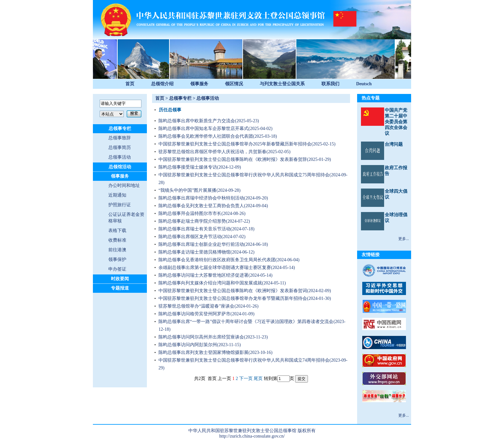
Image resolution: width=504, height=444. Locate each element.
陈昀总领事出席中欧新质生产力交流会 (197, 121)
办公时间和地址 (124, 185)
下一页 (246, 379)
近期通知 (117, 195)
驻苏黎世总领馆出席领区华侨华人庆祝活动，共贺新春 (212, 152)
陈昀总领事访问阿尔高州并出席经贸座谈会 (201, 337)
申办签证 (117, 269)
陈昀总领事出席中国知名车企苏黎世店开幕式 (203, 129)
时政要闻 (120, 279)
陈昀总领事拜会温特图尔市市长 (190, 213)
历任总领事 (170, 110)
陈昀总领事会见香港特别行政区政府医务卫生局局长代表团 (217, 260)
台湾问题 (394, 144)
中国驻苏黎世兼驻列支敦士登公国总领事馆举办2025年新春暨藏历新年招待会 (235, 144)
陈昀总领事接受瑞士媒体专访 (188, 167)
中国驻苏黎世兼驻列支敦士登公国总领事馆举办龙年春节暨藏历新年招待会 (233, 298)
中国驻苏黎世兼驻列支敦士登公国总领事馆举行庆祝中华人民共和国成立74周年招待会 (244, 360)
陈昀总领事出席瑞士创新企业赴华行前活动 (201, 244)
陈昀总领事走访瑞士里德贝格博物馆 (194, 252)
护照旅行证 (120, 205)
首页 (130, 84)
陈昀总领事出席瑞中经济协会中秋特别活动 (201, 198)
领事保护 (117, 259)
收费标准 (117, 240)
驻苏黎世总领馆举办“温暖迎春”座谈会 (196, 306)
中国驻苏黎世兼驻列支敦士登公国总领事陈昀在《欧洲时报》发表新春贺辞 (233, 159)
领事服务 (199, 84)
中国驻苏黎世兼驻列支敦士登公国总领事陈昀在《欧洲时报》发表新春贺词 (233, 291)
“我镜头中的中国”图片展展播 (187, 190)
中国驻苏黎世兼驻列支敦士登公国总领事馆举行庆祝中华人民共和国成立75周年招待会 (244, 175)
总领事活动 (120, 157)
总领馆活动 (120, 167)
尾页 (258, 379)
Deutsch (364, 84)
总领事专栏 (120, 129)
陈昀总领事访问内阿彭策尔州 (188, 345)
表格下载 (117, 231)
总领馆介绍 (162, 84)
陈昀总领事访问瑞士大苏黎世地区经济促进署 (203, 275)
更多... (404, 239)
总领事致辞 (120, 138)
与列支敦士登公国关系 (282, 84)
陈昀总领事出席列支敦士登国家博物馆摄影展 (203, 352)
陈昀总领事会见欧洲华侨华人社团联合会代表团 (206, 136)
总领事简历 (120, 148)
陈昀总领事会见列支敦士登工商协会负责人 (201, 206)
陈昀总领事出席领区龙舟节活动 (190, 237)
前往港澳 (117, 250)
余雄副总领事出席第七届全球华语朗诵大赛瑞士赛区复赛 (215, 268)
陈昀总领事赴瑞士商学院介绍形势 (192, 221)
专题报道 (120, 288)
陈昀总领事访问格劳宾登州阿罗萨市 (194, 314)
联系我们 (330, 84)
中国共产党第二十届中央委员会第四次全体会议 (396, 122)
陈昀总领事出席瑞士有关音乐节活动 (194, 229)
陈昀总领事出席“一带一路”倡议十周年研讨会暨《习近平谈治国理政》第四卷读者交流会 (246, 322)
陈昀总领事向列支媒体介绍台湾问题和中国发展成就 (210, 283)
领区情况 (234, 84)
